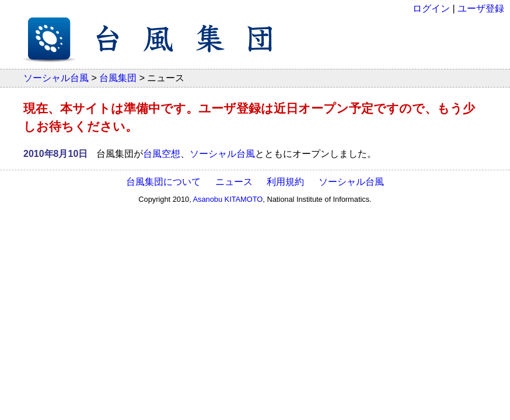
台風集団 (118, 78)
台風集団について (163, 182)
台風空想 (162, 154)
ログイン (431, 8)
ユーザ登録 (481, 8)
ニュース (234, 182)
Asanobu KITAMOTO (228, 199)
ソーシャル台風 (56, 78)
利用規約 (285, 182)
